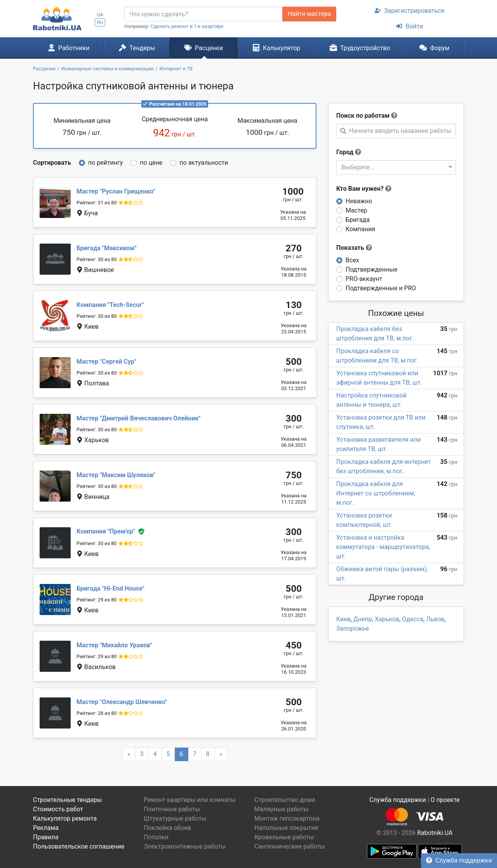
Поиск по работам (363, 116)
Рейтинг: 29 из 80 (97, 600)
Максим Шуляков (116, 475)
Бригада (358, 220)
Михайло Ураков (114, 645)
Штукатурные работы (175, 818)
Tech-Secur (110, 305)
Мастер (356, 210)
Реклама (46, 828)
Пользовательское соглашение (79, 846)
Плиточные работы (172, 809)
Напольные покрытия (286, 828)
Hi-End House (110, 588)
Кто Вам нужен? (364, 189)
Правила (46, 837)
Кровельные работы (284, 837)
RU (100, 22)
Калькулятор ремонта (65, 818)
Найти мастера (309, 14)
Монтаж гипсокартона (287, 818)
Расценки (204, 48)
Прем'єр (106, 531)
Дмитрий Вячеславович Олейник (138, 418)
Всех (352, 260)
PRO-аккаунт (364, 279)
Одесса (413, 619)
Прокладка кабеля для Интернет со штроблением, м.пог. (376, 493)
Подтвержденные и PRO (381, 288)
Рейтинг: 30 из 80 (97, 259)
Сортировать (52, 163)
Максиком (107, 248)
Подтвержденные (371, 269)
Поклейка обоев (167, 828)
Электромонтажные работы (185, 846)
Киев (343, 619)
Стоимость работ (58, 809)
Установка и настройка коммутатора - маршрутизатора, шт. (383, 547)
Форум (434, 48)
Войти (409, 26)
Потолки (156, 837)
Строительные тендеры (67, 800)
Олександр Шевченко (122, 702)
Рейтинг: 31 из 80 (97, 203)
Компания (360, 229)
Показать (354, 248)
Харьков (387, 619)
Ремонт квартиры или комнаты (190, 800)
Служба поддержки (459, 860)
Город (345, 152)
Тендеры (137, 48)
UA (100, 15)
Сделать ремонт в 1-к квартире (187, 26)
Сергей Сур (106, 362)
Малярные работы (281, 809)
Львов (435, 619)
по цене (151, 163)
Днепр (363, 619)
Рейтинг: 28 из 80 (97, 713)
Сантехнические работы (290, 846)
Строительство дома (285, 800)
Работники (69, 48)
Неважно (359, 201)
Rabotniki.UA (435, 833)
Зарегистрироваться (409, 11)
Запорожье (353, 628)
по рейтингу (105, 163)
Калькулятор (276, 48)
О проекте (445, 800)
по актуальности (204, 163)
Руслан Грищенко (116, 191)
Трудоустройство (360, 48)
